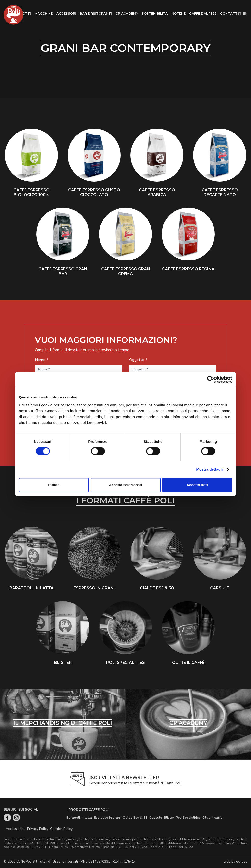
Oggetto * (138, 360)
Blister (169, 818)
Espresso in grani (107, 818)
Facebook (7, 818)
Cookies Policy (61, 829)
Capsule (156, 818)
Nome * (41, 360)
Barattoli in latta (79, 818)
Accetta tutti (197, 485)
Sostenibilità (155, 13)
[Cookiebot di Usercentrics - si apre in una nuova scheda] (211, 379)
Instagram (16, 818)
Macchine (44, 13)
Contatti (229, 13)
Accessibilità (15, 829)
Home (13, 15)
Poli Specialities (188, 818)
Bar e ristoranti (96, 13)
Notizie (179, 13)
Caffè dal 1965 (203, 13)
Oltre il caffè (212, 818)
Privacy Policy (38, 829)
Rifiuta (54, 485)
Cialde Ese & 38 (135, 818)
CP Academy (127, 13)
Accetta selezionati (125, 485)
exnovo (242, 862)
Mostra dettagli (209, 469)
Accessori (66, 13)
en (245, 13)
